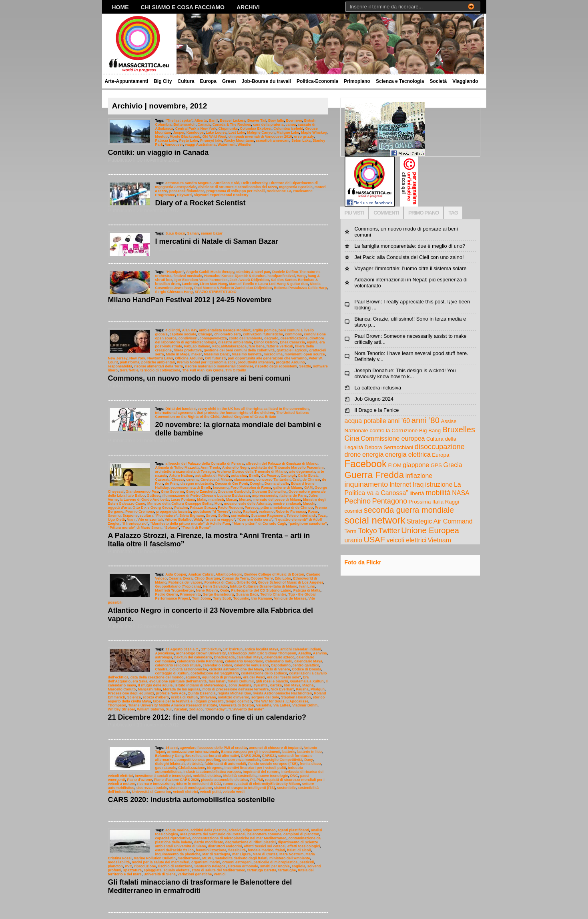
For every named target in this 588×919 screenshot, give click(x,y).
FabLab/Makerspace (229, 346)
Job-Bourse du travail (266, 81)
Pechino (358, 501)
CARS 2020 (251, 756)
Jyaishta (261, 685)
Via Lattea (282, 705)
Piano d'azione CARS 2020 (177, 780)
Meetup (162, 136)
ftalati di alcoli (299, 850)
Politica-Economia (317, 81)
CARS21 (269, 756)
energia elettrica (408, 454)
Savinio (114, 516)
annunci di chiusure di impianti (275, 748)
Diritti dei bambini (181, 409)
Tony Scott (222, 598)
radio (237, 512)
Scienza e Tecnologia (400, 81)
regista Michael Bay (234, 693)
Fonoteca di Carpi (219, 582)
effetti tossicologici (304, 846)
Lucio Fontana (183, 500)
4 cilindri (173, 330)
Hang (301, 276)
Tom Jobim (202, 598)
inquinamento (366, 484)
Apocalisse (165, 653)
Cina (352, 438)
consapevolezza (213, 338)
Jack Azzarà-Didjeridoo (249, 280)
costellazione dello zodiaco (264, 673)
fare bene (257, 346)
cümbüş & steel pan (253, 272)
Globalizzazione (192, 768)
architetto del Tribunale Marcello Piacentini (287, 468)
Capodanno (281, 665)
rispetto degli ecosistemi (276, 366)
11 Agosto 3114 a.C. (182, 649)
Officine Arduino (189, 358)
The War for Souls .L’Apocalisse (281, 701)
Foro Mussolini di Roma (251, 488)
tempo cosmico (239, 701)
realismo (266, 512)
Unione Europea (430, 530)
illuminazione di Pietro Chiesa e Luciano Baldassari (206, 496)
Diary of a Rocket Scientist (201, 203)
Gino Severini (173, 492)
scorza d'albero (156, 697)
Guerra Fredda (374, 475)
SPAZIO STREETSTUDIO (216, 292)
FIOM (394, 465)
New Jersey (118, 358)
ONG (294, 776)
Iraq (418, 485)
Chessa (178, 480)
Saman (193, 233)
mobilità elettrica (207, 776)
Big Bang (430, 430)
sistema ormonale (243, 866)
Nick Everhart (282, 689)
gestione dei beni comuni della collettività (239, 350)
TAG (453, 213)
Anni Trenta (210, 468)
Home (120, 7)
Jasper (179, 132)
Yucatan (180, 709)
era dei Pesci (254, 677)
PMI (260, 780)
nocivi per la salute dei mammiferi (161, 862)
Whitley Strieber (122, 709)
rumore (230, 784)
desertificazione (294, 338)
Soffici (224, 516)
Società (438, 81)
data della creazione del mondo (157, 677)
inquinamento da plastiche (178, 854)
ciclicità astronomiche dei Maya (236, 669)
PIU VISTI (354, 213)
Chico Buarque (207, 578)
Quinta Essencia (202, 693)
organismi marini (206, 862)
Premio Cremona (140, 512)
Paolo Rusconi (230, 508)
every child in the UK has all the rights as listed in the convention (253, 409)
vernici (220, 874)
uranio (353, 540)
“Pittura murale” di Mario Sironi (135, 528)
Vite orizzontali (150, 520)
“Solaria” (171, 528)
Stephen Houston (296, 697)
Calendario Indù (279, 661)
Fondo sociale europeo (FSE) (273, 764)
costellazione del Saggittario (215, 673)
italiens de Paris (293, 496)
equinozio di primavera (222, 677)
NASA (461, 493)
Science (134, 697)
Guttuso (154, 496)
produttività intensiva (256, 362)
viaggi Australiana (200, 144)
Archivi (248, 7)
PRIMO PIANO (423, 213)
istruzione (439, 485)
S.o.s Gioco (175, 233)
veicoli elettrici (185, 792)
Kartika (276, 685)
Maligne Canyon (261, 132)
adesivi (235, 830)
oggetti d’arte (119, 508)
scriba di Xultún (184, 697)
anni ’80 (425, 420)
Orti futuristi (215, 358)
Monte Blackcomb (185, 136)
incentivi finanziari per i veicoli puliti (255, 768)
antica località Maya (261, 649)
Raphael (250, 512)
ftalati (280, 850)
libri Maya (292, 685)
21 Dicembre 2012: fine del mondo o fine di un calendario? (207, 717)
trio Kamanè (262, 598)
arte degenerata (302, 472)
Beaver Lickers (233, 120)
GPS (436, 465)
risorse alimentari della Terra (159, 366)
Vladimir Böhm (305, 705)
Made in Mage (178, 354)
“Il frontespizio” (135, 524)
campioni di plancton (301, 834)
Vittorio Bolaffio (178, 520)
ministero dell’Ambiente (290, 858)
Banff (213, 120)
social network (375, 520)
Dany (308, 760)
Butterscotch (184, 124)
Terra (351, 531)
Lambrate (190, 284)
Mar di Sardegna (216, 854)
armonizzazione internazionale (193, 752)
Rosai (313, 512)
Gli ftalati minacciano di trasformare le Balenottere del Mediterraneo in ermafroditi (200, 886)
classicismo (244, 480)
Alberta (201, 120)
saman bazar (212, 233)
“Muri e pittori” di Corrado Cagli (259, 524)
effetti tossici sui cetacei (265, 846)
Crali (297, 480)
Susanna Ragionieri (268, 516)
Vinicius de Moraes (290, 598)
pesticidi (307, 862)
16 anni (172, 748)
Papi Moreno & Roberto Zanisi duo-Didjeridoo (233, 288)
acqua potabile (365, 421)
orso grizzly (304, 136)
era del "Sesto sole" (284, 677)
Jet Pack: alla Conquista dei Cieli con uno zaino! (409, 257)
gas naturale (166, 768)
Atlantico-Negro (229, 574)
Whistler (244, 144)
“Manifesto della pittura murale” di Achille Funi (190, 524)
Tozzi (322, 516)
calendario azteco (279, 657)
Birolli (254, 476)
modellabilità (119, 862)
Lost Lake (237, 132)
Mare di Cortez (265, 854)
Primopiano (357, 81)
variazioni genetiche (195, 874)
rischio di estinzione (175, 866)
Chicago (205, 334)
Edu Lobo (283, 578)
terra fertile (129, 370)
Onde (225, 590)
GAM (308, 488)
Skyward (184, 195)
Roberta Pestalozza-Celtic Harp (300, 288)
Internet (400, 485)
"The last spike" (179, 120)
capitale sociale (183, 334)
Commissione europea (393, 438)
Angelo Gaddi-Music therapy (210, 272)
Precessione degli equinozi (131, 693)
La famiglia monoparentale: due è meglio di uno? (410, 246)
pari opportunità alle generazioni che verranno (267, 358)
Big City (163, 81)
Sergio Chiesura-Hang (174, 292)
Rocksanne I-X (279, 191)
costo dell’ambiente (246, 338)
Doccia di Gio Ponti (232, 484)
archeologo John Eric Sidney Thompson (262, 653)
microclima (273, 354)
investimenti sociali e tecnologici (163, 776)
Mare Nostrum (291, 854)
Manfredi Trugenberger (175, 590)
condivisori (188, 338)
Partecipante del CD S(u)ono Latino (261, 590)
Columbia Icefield (288, 128)
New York (137, 358)
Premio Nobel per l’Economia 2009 (206, 362)
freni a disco (310, 764)
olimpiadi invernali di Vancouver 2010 (260, 136)
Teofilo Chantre (273, 594)
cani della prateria (268, 124)
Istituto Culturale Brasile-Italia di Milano (264, 586)
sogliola (299, 866)
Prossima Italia (426, 502)
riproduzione (145, 866)
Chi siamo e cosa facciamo (183, 7)
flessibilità (237, 850)
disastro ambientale (235, 342)
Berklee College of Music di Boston (274, 574)
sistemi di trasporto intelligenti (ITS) (244, 788)
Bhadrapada (224, 657)
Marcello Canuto (122, 689)
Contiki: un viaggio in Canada (159, 152)
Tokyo (367, 531)
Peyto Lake (189, 140)
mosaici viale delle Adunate (248, 504)
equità (312, 342)
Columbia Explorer (256, 128)
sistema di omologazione (191, 788)
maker (197, 354)
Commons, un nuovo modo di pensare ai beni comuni (200, 378)
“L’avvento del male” (246, 709)
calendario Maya (308, 661)
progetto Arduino (290, 362)
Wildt (198, 520)
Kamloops (195, 132)
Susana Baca (247, 594)
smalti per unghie (275, 866)
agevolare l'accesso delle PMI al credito (213, 748)
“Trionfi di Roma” (196, 528)
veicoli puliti (211, 792)
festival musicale (188, 276)
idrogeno (215, 768)
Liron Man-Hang (213, 284)
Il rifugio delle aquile (156, 685)
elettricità (195, 764)
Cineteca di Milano (216, 480)
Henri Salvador (216, 586)
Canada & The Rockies (232, 124)
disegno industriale (197, 484)
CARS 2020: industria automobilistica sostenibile (192, 800)
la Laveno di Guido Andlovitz (144, 500)
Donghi (256, 484)
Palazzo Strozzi (203, 508)
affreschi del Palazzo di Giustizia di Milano (282, 464)
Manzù (232, 500)
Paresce (251, 508)
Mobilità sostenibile (240, 776)
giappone (416, 465)
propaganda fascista (174, 512)
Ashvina (320, 653)
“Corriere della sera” (255, 520)
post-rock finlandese (187, 191)
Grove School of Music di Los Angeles (291, 582)
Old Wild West (214, 136)
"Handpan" (175, 272)
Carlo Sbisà (308, 476)
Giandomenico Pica (142, 492)
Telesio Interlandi (301, 516)
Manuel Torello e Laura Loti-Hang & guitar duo (269, 284)
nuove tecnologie (273, 776)
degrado (271, 338)
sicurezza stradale (152, 788)
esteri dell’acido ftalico (175, 850)
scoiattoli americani (273, 140)
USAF (374, 540)
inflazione (419, 476)
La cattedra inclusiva (378, 388)
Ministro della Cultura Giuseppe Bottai (180, 504)
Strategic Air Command (440, 521)
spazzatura (132, 870)
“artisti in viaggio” (220, 520)
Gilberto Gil (246, 582)
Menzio (245, 500)
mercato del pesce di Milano (277, 500)
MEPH (207, 858)
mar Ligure (241, 854)
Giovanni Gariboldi (234, 492)
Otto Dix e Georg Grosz (152, 508)
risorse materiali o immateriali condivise (219, 366)
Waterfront (226, 144)
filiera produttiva (188, 350)
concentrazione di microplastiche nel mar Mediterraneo (240, 838)
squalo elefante (176, 870)
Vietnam (439, 540)
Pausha (302, 689)
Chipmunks (228, 128)
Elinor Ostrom (266, 342)
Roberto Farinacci (291, 512)
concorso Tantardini (273, 480)
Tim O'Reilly (236, 370)
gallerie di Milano (288, 488)
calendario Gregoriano (244, 661)
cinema (192, 480)
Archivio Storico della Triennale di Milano (252, 472)
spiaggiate (153, 870)
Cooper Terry (262, 578)
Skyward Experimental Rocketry (221, 195)
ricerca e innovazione (156, 784)
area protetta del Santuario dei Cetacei (213, 834)
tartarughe (287, 870)
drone (353, 454)
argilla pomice (265, 330)
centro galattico (306, 665)
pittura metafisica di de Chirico (287, 508)
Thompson (117, 705)
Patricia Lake (166, 140)
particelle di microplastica (275, 862)
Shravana (208, 697)
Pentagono (390, 501)
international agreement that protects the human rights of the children (215, 413)
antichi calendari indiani (301, 649)
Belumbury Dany (169, 756)
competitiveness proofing (198, 760)
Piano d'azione (139, 780)
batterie (289, 752)
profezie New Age (171, 693)
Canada (204, 124)
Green (229, 81)
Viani (131, 520)
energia (373, 454)
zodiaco (196, 709)
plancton (115, 866)
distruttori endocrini (225, 846)
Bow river (294, 120)
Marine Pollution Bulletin (155, 858)
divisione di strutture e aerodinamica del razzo (238, 187)
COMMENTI (386, 213)
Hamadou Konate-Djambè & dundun (235, 276)
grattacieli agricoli (292, 350)
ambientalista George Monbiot (225, 330)
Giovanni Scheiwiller (269, 492)
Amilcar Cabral (201, 574)
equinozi (193, 677)
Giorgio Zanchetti (201, 492)
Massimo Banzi (217, 354)
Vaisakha (264, 705)
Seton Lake (301, 140)
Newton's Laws (160, 358)
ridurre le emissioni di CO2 (199, 784)
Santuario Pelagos (210, 866)
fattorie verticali (280, 346)
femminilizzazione (211, 850)
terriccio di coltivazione (161, 370)
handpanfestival (281, 276)
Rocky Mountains (239, 140)
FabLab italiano (197, 346)
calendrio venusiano (252, 665)
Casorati (163, 480)
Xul (169, 709)
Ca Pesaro (270, 476)
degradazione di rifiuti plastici (251, 842)
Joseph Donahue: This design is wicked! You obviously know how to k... (405, 373)
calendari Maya (249, 657)
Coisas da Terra (236, 578)
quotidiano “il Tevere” (212, 512)
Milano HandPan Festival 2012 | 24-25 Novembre (190, 300)
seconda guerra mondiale (409, 510)
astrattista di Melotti (212, 476)
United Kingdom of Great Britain (249, 417)
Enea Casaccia (292, 342)
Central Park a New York (196, 128)
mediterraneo (189, 858)
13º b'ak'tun (211, 649)
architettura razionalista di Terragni (185, 472)
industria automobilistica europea (212, 772)
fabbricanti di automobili (225, 764)
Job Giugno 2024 (374, 399)
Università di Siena (160, 874)
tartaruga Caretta (262, 870)
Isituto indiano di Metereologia (200, 685)
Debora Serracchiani (389, 447)
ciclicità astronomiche (188, 669)
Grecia (453, 465)
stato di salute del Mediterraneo (219, 870)
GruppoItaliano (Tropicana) (178, 586)
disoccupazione (440, 447)
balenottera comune (264, 834)
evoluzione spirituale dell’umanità (178, 681)
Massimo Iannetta (247, 354)
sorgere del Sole (265, 697)
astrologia (164, 657)
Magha (308, 685)
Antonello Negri (236, 468)
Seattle (305, 366)
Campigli (288, 476)
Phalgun (318, 689)
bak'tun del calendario (193, 657)
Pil (252, 780)
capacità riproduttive (173, 838)
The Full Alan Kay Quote (203, 370)
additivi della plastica (209, 830)
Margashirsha (149, 689)
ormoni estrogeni (237, 862)
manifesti (216, 500)
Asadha (305, 653)
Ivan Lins (307, 586)
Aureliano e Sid (226, 183)
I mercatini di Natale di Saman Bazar (217, 241)
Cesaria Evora (181, 578)
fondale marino (261, 850)
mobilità (438, 493)
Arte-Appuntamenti (127, 81)
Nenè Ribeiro (207, 590)
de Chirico (311, 480)
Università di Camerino (152, 792)
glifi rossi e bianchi (272, 681)
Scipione (130, 516)
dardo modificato (209, 842)
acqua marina (177, 830)
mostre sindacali (287, 504)
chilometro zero (228, 334)
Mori (218, 504)
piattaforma (129, 362)
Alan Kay (190, 330)
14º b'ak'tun (233, 649)
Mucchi (309, 504)
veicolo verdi (234, 792)
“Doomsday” (216, 709)
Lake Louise (216, 132)
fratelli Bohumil (241, 681)
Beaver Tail (257, 120)
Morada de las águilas (182, 689)
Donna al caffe (277, 484)
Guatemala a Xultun (307, 681)
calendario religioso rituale (178, 665)
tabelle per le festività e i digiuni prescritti (188, 701)
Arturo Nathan (181, 476)
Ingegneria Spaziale (296, 187)
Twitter (389, 531)
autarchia (239, 476)
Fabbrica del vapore (186, 582)
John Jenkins (240, 685)
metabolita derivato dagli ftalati (241, 858)
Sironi (211, 516)
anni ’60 (399, 421)
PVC (128, 866)
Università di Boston (237, 705)
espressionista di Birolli (191, 488)
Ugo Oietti (117, 520)
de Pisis (172, 484)
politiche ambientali (158, 362)
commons (293, 334)
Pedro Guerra (167, 594)
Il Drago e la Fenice (377, 410)
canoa (291, 124)
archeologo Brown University (201, 653)
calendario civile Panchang (200, 661)
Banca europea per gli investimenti (251, 752)
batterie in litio (310, 752)
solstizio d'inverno (233, 697)
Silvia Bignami (192, 516)
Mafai (202, 500)
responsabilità (120, 366)
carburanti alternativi (221, 756)
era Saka (140, 681)
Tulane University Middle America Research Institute (173, 705)
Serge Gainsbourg (219, 594)
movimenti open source (305, 354)
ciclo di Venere (278, 669)
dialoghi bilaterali (170, 764)
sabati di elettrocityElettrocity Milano (269, 784)
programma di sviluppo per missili (235, 191)
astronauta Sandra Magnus (188, 183)
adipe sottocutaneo (259, 830)
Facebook (366, 464)
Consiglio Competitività (282, 760)
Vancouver (174, 144)
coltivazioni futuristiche (263, 334)
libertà (417, 493)
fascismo (221, 488)
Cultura (186, 81)
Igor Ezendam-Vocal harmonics (201, 280)
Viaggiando (465, 81)
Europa (208, 81)
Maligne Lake (288, 132)
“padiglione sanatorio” (308, 524)
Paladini (181, 508)
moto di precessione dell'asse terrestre (235, 689)
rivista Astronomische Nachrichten (282, 693)
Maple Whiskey (314, 132)
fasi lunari (217, 681)
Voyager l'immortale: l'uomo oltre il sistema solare (411, 268)
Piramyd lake (211, 140)
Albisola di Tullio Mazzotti (177, 468)
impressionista (265, 496)
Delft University (254, 183)
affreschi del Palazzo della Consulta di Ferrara (205, 464)
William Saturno (151, 709)
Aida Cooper (176, 574)
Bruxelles (193, 756)
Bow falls (276, 120)
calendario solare (217, 665)
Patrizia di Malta (307, 590)
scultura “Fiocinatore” (159, 516)
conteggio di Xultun (172, 673)
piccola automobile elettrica (225, 780)
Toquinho (241, 598)
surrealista (240, 516)
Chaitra (162, 669)
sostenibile (286, 788)
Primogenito (191, 594)
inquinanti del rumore (261, 772)
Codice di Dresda (306, 669)
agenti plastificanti (293, 830)
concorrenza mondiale (241, 760)
